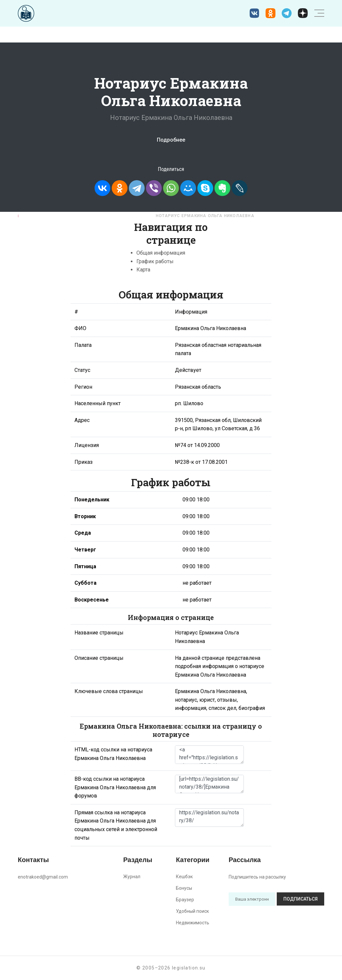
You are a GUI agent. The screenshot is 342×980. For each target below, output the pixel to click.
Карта (143, 270)
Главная (32, 216)
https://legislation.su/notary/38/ (209, 818)
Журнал (132, 877)
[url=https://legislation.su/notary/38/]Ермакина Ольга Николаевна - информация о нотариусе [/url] (209, 784)
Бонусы (184, 888)
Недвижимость (193, 923)
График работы (155, 261)
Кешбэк (184, 877)
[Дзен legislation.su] (303, 13)
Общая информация (161, 253)
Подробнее (171, 140)
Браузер (185, 900)
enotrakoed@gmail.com (43, 877)
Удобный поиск (192, 911)
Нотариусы (68, 216)
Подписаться (300, 899)
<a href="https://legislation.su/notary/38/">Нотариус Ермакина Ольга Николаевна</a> (209, 755)
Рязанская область (119, 216)
